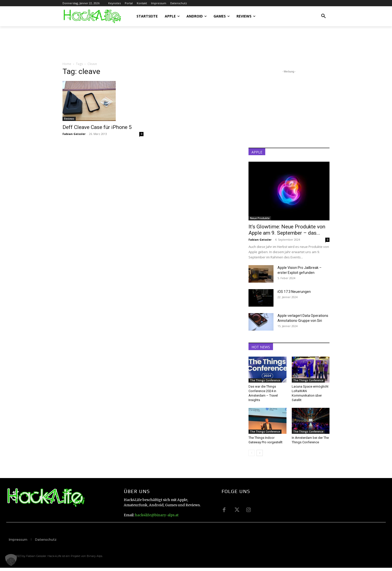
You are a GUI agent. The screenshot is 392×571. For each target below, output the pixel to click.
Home (67, 64)
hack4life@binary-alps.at (157, 515)
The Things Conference (265, 380)
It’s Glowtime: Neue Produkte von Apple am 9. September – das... (287, 230)
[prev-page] (252, 453)
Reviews (69, 119)
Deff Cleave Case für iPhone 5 (97, 127)
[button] (323, 16)
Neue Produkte (260, 218)
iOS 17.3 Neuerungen (294, 292)
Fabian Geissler (74, 134)
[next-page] (260, 453)
